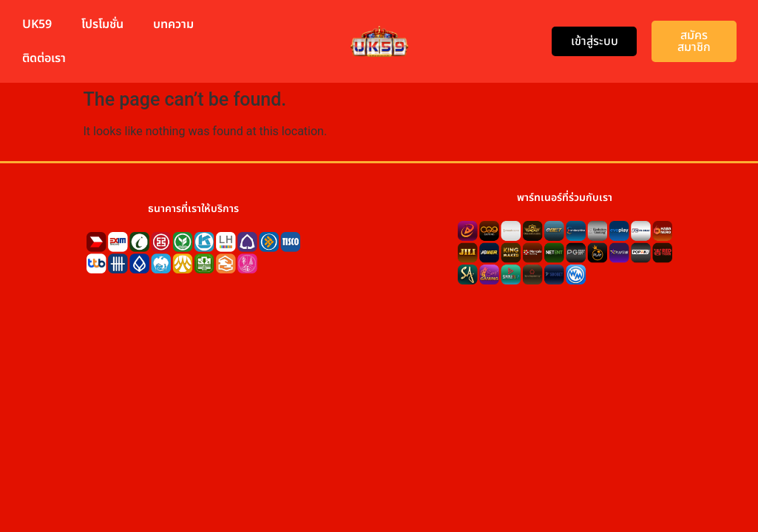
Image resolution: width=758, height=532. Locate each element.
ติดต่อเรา (44, 58)
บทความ (173, 24)
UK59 (37, 24)
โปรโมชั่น (102, 24)
